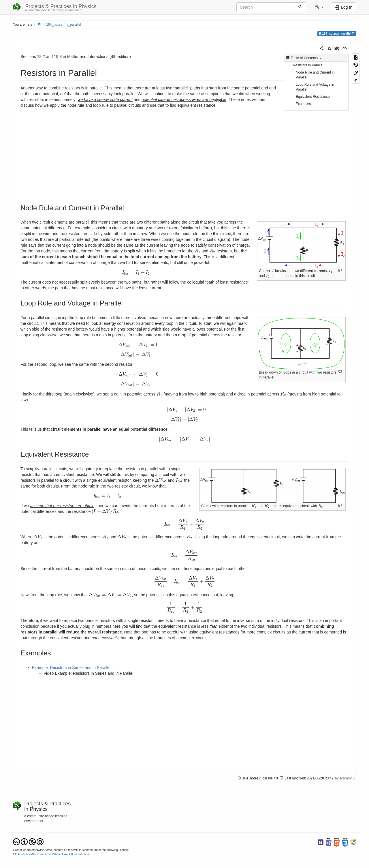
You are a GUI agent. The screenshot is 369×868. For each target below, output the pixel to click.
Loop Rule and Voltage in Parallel (315, 87)
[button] (319, 7)
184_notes (54, 25)
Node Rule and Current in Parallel (315, 75)
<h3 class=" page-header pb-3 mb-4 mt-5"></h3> (96, 153)
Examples (303, 104)
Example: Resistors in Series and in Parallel (71, 668)
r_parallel (74, 25)
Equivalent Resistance (313, 97)
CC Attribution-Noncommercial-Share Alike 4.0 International (51, 854)
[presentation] (268, 276)
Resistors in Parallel (308, 65)
